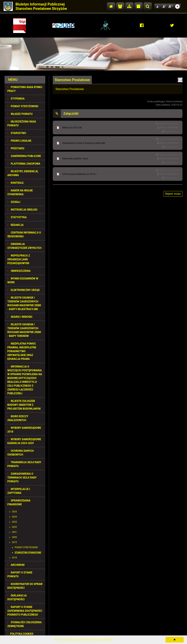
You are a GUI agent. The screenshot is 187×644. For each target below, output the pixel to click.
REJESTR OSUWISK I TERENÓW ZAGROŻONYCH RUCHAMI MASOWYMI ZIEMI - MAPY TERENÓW (24, 330)
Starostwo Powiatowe (28, 552)
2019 (14, 542)
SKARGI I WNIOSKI (20, 317)
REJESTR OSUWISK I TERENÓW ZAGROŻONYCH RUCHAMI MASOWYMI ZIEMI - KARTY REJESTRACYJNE (24, 303)
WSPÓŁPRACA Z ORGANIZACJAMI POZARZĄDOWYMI (19, 259)
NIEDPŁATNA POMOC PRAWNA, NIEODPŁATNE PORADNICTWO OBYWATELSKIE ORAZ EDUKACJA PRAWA (22, 351)
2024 (14, 517)
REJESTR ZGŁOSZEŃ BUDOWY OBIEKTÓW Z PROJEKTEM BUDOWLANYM (24, 405)
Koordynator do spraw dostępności (25, 586)
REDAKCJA (15, 225)
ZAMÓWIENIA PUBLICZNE (24, 156)
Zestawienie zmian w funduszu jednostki (84, 143)
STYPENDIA (16, 99)
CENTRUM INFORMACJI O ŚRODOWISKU (24, 235)
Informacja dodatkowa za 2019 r (79, 174)
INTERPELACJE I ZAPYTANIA (19, 491)
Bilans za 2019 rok (72, 128)
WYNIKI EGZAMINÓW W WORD (23, 280)
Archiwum (16, 565)
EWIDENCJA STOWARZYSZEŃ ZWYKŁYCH (24, 246)
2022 (14, 527)
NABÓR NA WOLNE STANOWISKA (20, 192)
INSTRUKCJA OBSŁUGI (22, 210)
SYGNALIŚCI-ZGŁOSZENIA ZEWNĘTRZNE (24, 624)
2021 (14, 532)
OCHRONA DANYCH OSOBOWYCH (20, 453)
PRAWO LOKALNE (19, 141)
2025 (14, 512)
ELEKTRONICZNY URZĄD (23, 290)
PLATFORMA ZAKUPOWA (24, 164)
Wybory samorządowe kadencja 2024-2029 (24, 441)
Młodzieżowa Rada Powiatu (22, 123)
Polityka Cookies (20, 634)
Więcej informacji (104, 640)
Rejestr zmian (173, 194)
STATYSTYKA (17, 217)
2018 (14, 558)
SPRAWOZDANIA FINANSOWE (19, 502)
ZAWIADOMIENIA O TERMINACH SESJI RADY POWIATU (22, 478)
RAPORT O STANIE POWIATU (20, 574)
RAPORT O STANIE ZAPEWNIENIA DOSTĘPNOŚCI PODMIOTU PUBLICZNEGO (25, 611)
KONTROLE (15, 183)
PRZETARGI (16, 148)
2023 (14, 522)
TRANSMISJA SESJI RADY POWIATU (24, 464)
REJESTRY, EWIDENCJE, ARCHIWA (23, 173)
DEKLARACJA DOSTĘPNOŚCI (17, 597)
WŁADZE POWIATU (20, 114)
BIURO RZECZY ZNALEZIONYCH (18, 418)
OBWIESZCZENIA (19, 271)
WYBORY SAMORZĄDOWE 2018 (24, 430)
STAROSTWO (17, 133)
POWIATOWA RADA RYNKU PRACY (25, 89)
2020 (14, 537)
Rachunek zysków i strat (75, 158)
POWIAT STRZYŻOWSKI (23, 106)
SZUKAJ (14, 202)
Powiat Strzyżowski (26, 547)
